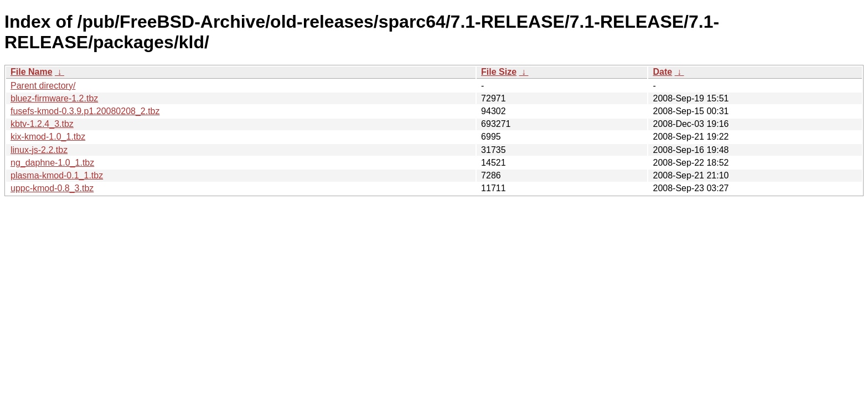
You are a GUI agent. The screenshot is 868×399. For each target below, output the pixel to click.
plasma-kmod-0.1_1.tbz (57, 175)
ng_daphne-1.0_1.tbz (52, 163)
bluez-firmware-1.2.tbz (54, 98)
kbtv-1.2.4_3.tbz (42, 124)
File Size (499, 72)
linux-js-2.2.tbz (39, 150)
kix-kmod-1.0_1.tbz (48, 137)
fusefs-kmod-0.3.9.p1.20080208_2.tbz (85, 111)
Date (662, 72)
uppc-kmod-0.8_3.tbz (52, 188)
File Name (32, 72)
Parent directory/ (43, 86)
